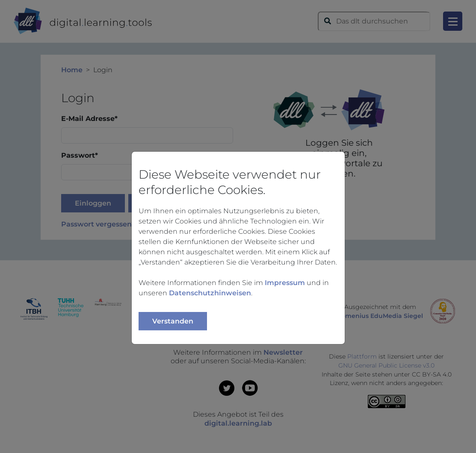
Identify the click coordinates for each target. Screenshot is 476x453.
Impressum (285, 283)
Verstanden (173, 321)
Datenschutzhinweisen (210, 293)
